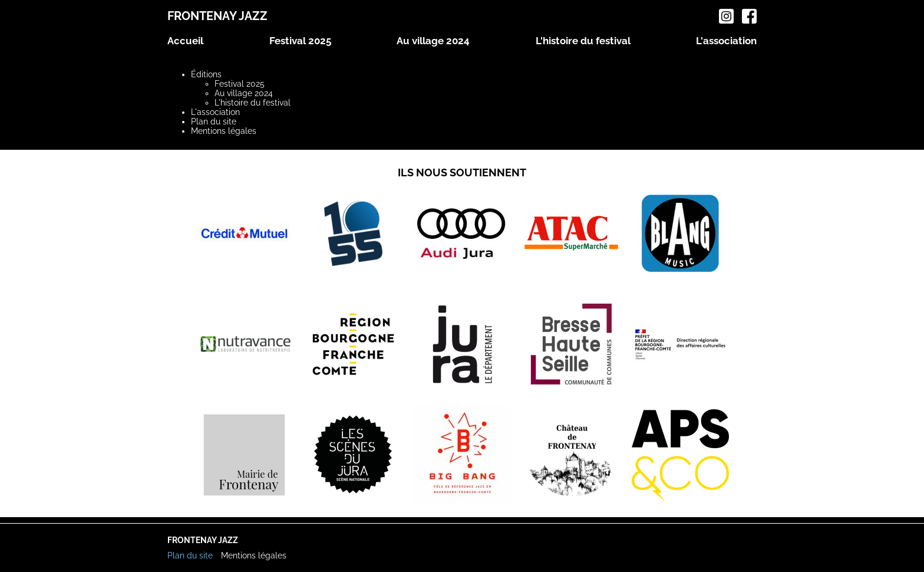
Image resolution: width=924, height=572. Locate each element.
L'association (726, 41)
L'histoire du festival (583, 41)
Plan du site (214, 121)
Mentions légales (224, 131)
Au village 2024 (433, 41)
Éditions (206, 74)
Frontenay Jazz (217, 16)
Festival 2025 (300, 41)
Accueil (185, 41)
